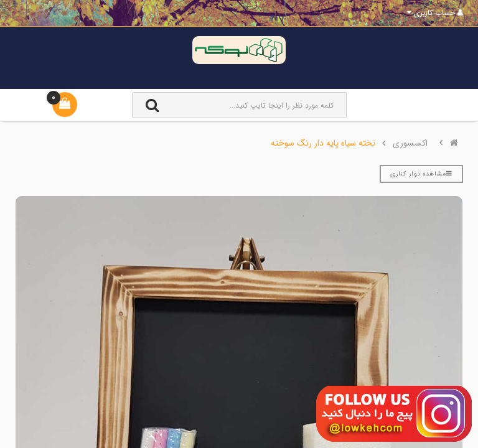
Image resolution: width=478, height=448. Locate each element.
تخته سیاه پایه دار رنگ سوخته (323, 143)
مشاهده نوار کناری (421, 174)
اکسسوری (410, 143)
